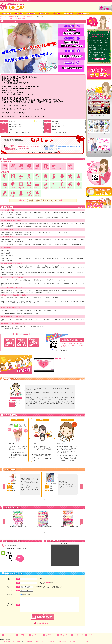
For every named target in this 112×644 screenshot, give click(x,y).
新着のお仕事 (63, 635)
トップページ (3, 17)
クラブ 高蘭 (90, 115)
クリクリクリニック (60, 359)
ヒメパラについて (78, 635)
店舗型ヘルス (30, 17)
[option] (18, 440)
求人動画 (48, 635)
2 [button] (45, 499)
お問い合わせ (91, 635)
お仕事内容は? (38, 121)
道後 (24, 17)
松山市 (20, 17)
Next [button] (82, 486)
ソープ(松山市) (73, 641)
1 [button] (42, 499)
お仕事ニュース (36, 635)
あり (29, 594)
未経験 (24, 594)
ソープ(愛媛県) (28, 641)
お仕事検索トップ (12, 17)
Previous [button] (4, 486)
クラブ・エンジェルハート (94, 134)
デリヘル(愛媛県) (6, 641)
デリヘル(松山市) (51, 641)
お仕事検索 (21, 635)
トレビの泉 (90, 152)
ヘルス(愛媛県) (17, 641)
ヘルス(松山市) (62, 641)
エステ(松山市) (85, 641)
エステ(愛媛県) (39, 641)
